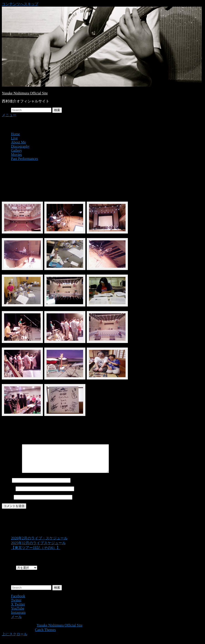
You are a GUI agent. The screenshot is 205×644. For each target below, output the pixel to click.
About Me (18, 142)
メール (7, 494)
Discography (20, 146)
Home (15, 134)
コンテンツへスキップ (20, 4)
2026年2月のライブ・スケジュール (39, 544)
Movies (16, 155)
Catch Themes (45, 635)
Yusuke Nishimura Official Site (25, 93)
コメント (11, 477)
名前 (5, 486)
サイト (7, 502)
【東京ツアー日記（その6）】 (36, 553)
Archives (8, 573)
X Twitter (18, 610)
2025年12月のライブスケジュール (38, 548)
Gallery (16, 150)
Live (14, 138)
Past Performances (25, 159)
